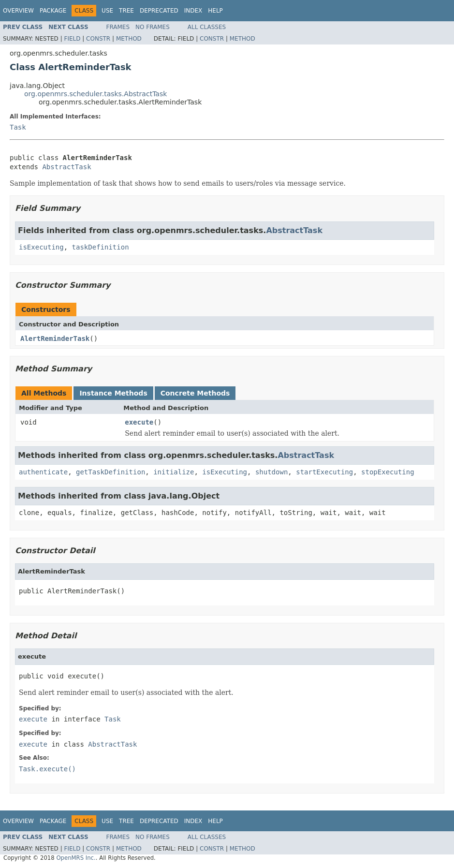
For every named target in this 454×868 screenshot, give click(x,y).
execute (139, 422)
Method (129, 39)
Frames (118, 27)
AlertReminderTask (55, 338)
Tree (126, 11)
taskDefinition (101, 247)
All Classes (207, 27)
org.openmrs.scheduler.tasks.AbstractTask (95, 94)
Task (18, 127)
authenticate (43, 472)
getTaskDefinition (110, 472)
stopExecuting (388, 472)
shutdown (271, 472)
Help (215, 11)
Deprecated (159, 11)
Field (72, 39)
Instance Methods (113, 393)
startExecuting (324, 472)
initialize (174, 472)
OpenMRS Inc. (76, 858)
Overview (18, 11)
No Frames (153, 27)
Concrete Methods (195, 393)
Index (193, 11)
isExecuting (41, 247)
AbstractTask (66, 167)
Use (107, 11)
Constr (98, 39)
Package (53, 11)
